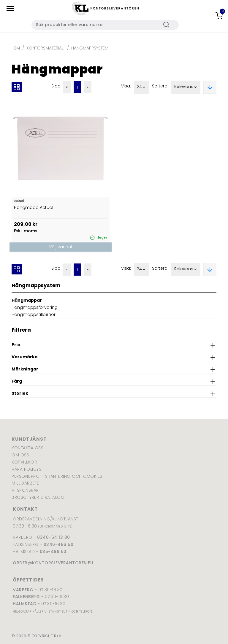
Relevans (186, 87)
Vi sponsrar (25, 490)
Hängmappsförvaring (35, 307)
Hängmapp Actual (34, 207)
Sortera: (160, 86)
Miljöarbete (25, 483)
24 (141, 87)
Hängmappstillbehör (34, 314)
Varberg (23, 590)
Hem (16, 48)
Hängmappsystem (90, 48)
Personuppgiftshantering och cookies (57, 476)
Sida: (56, 86)
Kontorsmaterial (46, 48)
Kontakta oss (27, 448)
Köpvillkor (24, 462)
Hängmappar (27, 300)
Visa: (126, 86)
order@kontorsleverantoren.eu (53, 563)
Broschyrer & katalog (38, 497)
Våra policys (26, 469)
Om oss (20, 455)
